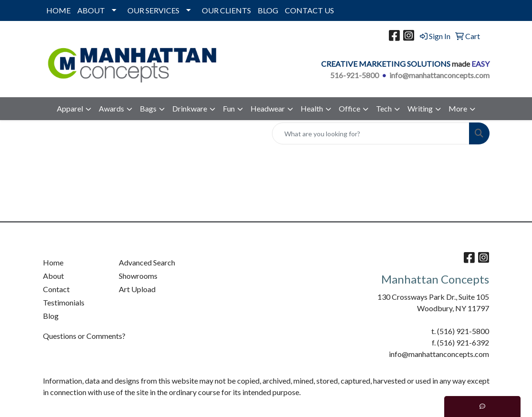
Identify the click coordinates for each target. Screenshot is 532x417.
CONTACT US (309, 10)
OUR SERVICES (153, 10)
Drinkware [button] (190, 108)
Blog (51, 316)
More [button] (458, 108)
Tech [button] (384, 108)
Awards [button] (111, 108)
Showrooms (138, 276)
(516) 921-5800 (463, 331)
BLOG (268, 10)
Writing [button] (420, 108)
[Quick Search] (371, 133)
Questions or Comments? (84, 336)
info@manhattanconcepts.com (439, 75)
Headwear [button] (268, 108)
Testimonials (64, 302)
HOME (58, 10)
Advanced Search (147, 262)
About (53, 276)
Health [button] (312, 108)
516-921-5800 (355, 75)
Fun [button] (229, 108)
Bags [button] (148, 108)
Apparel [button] (70, 108)
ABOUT (91, 10)
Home (53, 262)
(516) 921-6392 (463, 342)
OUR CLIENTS (226, 10)
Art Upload (137, 289)
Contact (56, 289)
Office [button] (349, 108)
